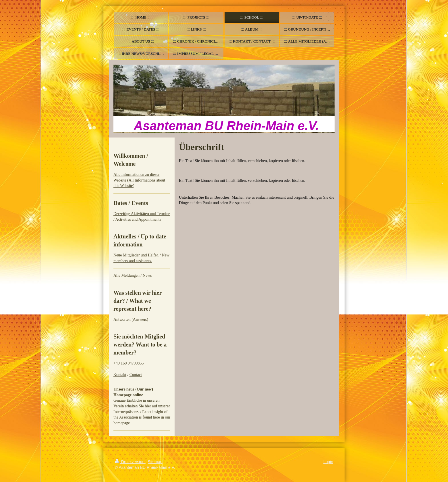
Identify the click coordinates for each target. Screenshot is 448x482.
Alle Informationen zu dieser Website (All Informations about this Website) (139, 180)
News (147, 275)
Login (328, 462)
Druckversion (130, 462)
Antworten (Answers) (131, 319)
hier (148, 406)
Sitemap (155, 462)
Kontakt (120, 375)
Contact (136, 375)
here (156, 417)
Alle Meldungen (126, 275)
